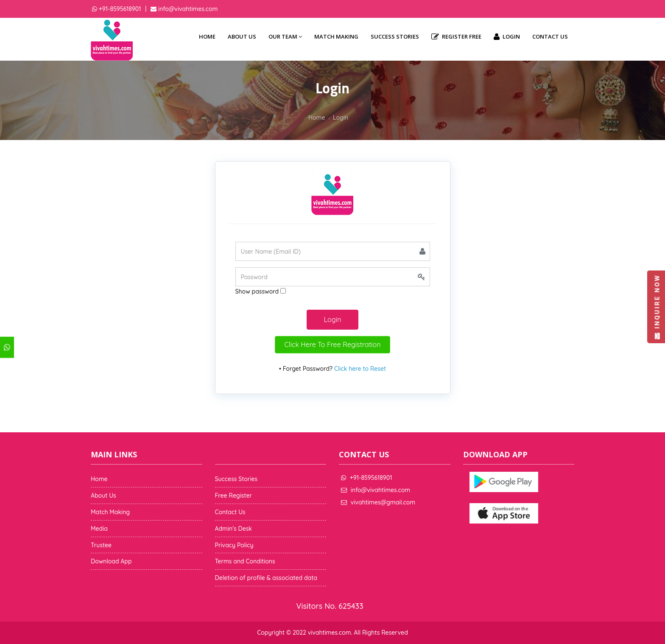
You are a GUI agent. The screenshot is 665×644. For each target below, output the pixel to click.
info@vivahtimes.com (187, 9)
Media (99, 529)
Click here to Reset (360, 369)
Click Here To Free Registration (333, 344)
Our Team (285, 36)
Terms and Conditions (245, 561)
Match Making (336, 36)
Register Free (456, 37)
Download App (111, 561)
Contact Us (550, 36)
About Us (242, 36)
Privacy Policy (234, 545)
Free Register (234, 496)
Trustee (101, 545)
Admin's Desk (233, 529)
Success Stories (395, 36)
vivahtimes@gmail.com (383, 502)
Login (507, 37)
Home (207, 36)
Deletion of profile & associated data (266, 578)
